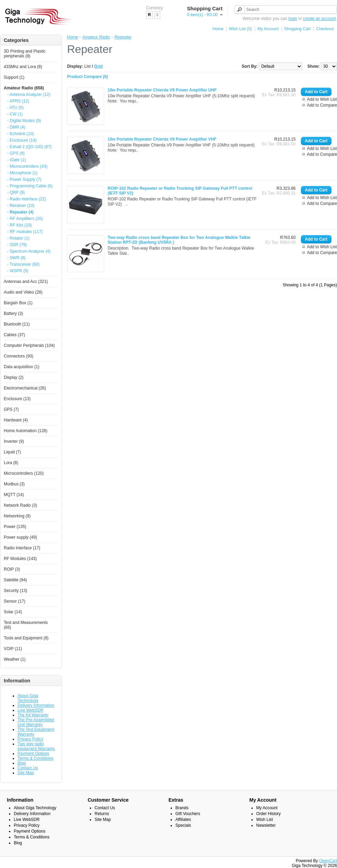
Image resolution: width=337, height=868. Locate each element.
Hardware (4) (16, 420)
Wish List (265, 820)
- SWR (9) (16, 258)
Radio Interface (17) (22, 548)
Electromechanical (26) (25, 388)
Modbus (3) (14, 484)
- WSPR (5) (18, 271)
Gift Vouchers (188, 814)
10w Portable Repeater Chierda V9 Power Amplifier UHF (162, 90)
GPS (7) (11, 409)
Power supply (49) (20, 537)
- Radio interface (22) (27, 199)
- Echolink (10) (20, 134)
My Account (268, 29)
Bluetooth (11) (17, 324)
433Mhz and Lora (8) (23, 67)
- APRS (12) (18, 101)
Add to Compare (322, 105)
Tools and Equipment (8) (26, 638)
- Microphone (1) (22, 173)
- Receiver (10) (21, 206)
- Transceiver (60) (23, 264)
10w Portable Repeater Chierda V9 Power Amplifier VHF (162, 139)
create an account (319, 19)
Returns (102, 814)
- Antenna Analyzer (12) (29, 95)
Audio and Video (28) (23, 292)
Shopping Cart (298, 29)
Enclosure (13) (17, 399)
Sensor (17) (15, 601)
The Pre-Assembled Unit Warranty (36, 722)
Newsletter (266, 825)
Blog (22, 763)
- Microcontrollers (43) (27, 166)
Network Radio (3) (20, 505)
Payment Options (33, 754)
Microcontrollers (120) (24, 473)
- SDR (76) (17, 245)
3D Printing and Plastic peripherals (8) (25, 54)
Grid (99, 66)
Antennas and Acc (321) (26, 282)
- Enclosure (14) (22, 140)
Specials (183, 825)
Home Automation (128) (26, 431)
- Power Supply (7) (24, 179)
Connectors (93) (19, 356)
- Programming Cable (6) (30, 186)
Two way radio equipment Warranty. (36, 746)
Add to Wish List (322, 99)
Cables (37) (14, 335)
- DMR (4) (16, 127)
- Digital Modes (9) (24, 121)
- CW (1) (15, 114)
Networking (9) (17, 516)
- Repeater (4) (20, 212)
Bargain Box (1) (18, 303)
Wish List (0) (241, 29)
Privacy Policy (30, 739)
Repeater (123, 37)
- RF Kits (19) (19, 225)
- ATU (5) (15, 108)
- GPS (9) (16, 153)
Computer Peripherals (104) (29, 345)
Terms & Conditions (35, 758)
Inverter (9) (14, 441)
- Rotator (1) (18, 238)
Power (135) (15, 527)
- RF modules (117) (25, 232)
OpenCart (328, 861)
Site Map (26, 773)
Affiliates (183, 820)
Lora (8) (11, 463)
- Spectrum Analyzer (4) (29, 251)
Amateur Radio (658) (24, 88)
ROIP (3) (12, 569)
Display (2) (14, 377)
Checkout (325, 29)
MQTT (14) (14, 495)
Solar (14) (13, 612)
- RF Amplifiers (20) (25, 219)
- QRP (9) (16, 193)
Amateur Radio (96, 37)
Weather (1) (15, 659)
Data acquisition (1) (21, 367)
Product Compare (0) (88, 77)
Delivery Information (36, 705)
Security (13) (15, 591)
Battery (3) (13, 314)
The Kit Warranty (33, 715)
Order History (268, 814)
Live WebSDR (30, 710)
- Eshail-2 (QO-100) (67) (29, 147)
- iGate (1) (17, 160)
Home (218, 29)
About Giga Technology (28, 698)
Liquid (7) (12, 452)
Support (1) (14, 77)
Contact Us (28, 768)
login (293, 19)
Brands (182, 808)
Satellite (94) (15, 580)
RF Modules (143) (20, 559)
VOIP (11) (13, 649)
